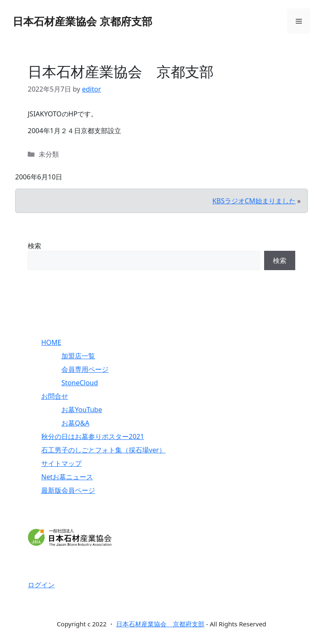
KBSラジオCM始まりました (254, 201)
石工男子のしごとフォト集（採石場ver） (103, 450)
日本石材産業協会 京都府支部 (82, 21)
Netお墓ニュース (67, 477)
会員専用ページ (85, 369)
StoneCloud (80, 383)
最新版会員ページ (68, 490)
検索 (34, 246)
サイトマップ (61, 463)
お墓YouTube (82, 410)
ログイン (41, 585)
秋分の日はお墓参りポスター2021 (93, 436)
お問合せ (55, 396)
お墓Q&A (75, 423)
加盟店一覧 (78, 356)
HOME (51, 342)
